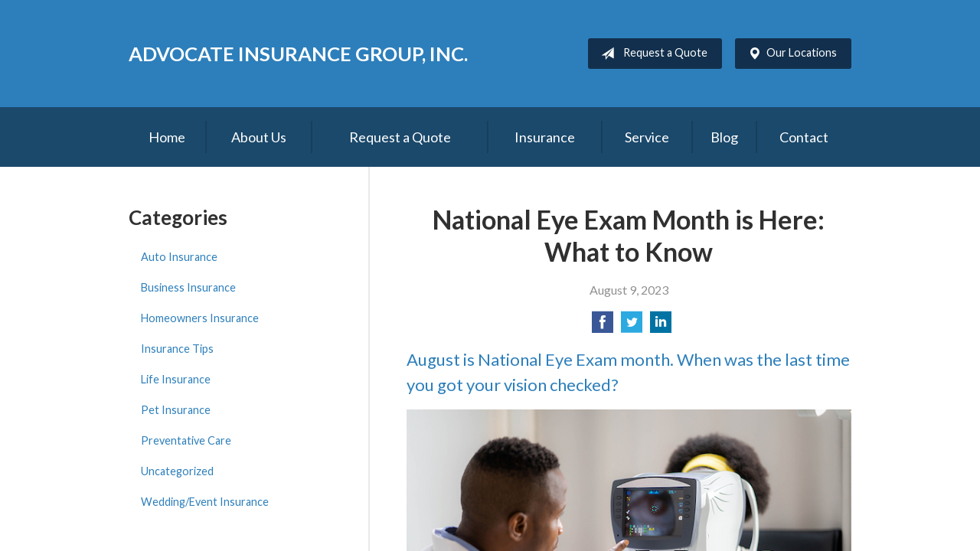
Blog (724, 137)
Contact (804, 137)
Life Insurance (176, 379)
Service (647, 137)
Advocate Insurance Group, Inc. (298, 54)
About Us (259, 137)
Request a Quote (651, 54)
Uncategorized (177, 471)
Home (167, 137)
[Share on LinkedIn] (661, 326)
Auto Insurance (179, 257)
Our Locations (789, 54)
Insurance (545, 137)
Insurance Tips (177, 349)
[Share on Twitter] (632, 326)
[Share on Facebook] (603, 326)
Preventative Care (186, 440)
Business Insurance (188, 287)
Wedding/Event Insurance (205, 502)
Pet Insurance (176, 410)
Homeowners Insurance (200, 318)
